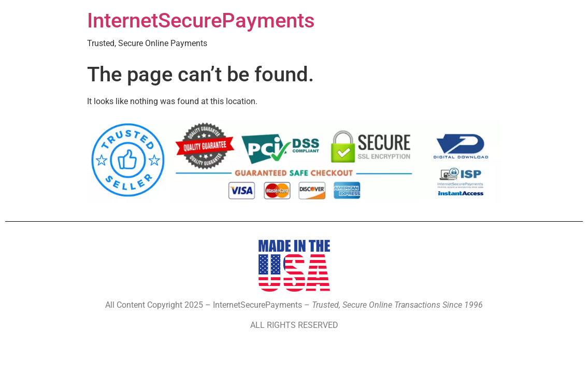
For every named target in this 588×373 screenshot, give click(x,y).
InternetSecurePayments (201, 20)
